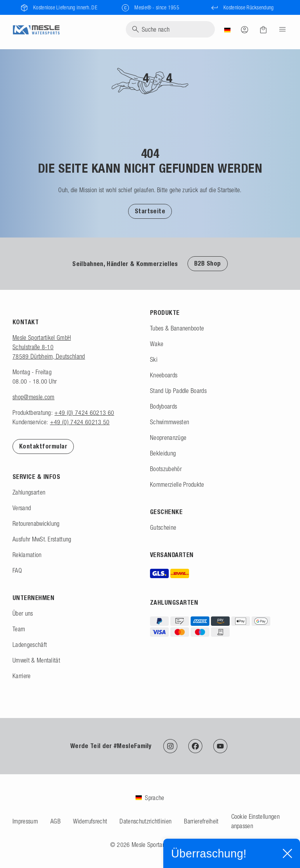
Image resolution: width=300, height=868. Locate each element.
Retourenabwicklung (36, 523)
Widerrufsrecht (90, 821)
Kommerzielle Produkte (177, 484)
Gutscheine (163, 527)
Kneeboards (164, 375)
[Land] (227, 29)
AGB (55, 821)
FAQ (17, 570)
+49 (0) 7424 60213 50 (80, 422)
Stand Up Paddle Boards (178, 391)
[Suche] (170, 29)
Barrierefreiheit (201, 821)
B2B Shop (208, 263)
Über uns (23, 613)
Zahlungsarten (29, 492)
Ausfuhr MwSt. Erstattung (42, 539)
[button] (150, 211)
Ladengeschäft (30, 645)
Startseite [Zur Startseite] (150, 211)
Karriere (22, 676)
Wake (157, 344)
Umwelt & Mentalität (36, 660)
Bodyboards (163, 406)
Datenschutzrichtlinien (146, 821)
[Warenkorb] (263, 30)
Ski (154, 359)
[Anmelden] (245, 29)
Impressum (25, 821)
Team (19, 629)
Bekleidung (163, 453)
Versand (22, 508)
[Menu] (280, 29)
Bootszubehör (166, 469)
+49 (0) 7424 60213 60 (84, 413)
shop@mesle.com (33, 397)
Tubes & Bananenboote (177, 328)
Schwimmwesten (170, 422)
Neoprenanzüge (168, 438)
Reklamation (27, 555)
